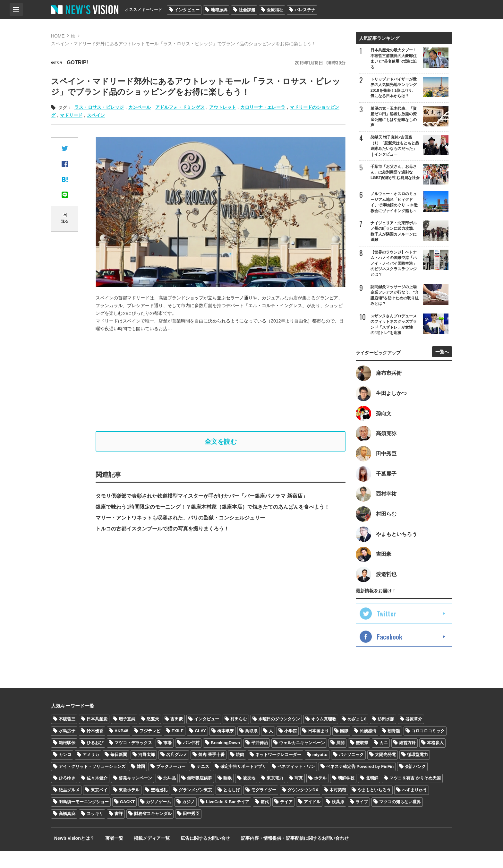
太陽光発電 (385, 772)
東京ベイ (99, 807)
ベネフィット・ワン (296, 783)
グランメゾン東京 (195, 807)
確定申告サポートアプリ (243, 783)
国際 (344, 748)
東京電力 (275, 795)
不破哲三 (67, 736)
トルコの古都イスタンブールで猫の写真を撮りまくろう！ (162, 530)
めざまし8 (357, 736)
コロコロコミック (428, 748)
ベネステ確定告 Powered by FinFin (360, 783)
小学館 (290, 748)
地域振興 (219, 10)
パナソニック (351, 772)
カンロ (65, 772)
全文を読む (221, 442)
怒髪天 (153, 736)
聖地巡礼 (159, 807)
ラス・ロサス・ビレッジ (99, 107)
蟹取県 (362, 760)
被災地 (249, 795)
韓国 (141, 783)
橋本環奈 (226, 748)
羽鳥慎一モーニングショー (84, 819)
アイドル (312, 819)
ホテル (320, 795)
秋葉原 (338, 819)
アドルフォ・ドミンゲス (180, 107)
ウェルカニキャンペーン (302, 760)
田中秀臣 (191, 831)
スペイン (96, 115)
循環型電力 (418, 772)
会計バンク (415, 783)
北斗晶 (170, 795)
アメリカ (91, 772)
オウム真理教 (324, 736)
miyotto (320, 772)
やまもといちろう (374, 807)
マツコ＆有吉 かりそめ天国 (415, 795)
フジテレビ (150, 748)
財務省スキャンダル (153, 831)
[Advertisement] (221, 382)
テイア (286, 819)
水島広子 (67, 748)
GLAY (200, 748)
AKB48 (121, 748)
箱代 (265, 819)
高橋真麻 (67, 831)
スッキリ (95, 831)
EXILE (178, 748)
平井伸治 (260, 760)
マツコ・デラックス (133, 760)
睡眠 (227, 795)
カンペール (140, 107)
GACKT (127, 819)
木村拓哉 (338, 807)
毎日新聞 (119, 772)
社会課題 (247, 10)
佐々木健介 (97, 795)
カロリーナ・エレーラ (263, 107)
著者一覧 (107, 855)
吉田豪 (177, 736)
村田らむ (239, 736)
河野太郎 (147, 772)
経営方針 (407, 760)
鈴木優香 (95, 748)
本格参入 (435, 760)
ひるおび (95, 760)
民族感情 (368, 748)
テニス (203, 783)
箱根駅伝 (67, 760)
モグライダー (264, 807)
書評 (119, 831)
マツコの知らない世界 (400, 819)
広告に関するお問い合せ (190, 855)
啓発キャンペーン (135, 795)
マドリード (71, 115)
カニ (384, 760)
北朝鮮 (372, 795)
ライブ (362, 819)
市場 (167, 760)
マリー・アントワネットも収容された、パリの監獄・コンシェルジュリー (180, 519)
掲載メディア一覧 (141, 855)
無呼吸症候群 (200, 795)
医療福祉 (275, 10)
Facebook (390, 654)
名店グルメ (177, 772)
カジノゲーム (158, 819)
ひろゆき (67, 795)
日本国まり (318, 748)
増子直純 (127, 736)
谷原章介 (414, 736)
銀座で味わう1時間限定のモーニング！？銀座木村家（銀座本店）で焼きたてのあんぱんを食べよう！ (213, 508)
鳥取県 (251, 748)
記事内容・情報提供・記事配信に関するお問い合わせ (275, 855)
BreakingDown (225, 760)
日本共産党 (97, 736)
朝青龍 (394, 748)
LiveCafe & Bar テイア (228, 819)
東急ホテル (129, 807)
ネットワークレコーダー (278, 772)
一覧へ (442, 361)
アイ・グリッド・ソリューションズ (92, 783)
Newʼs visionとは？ (71, 855)
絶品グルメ (69, 807)
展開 (340, 760)
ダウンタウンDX (303, 807)
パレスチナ (305, 10)
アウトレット (223, 107)
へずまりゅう (414, 807)
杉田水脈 (386, 736)
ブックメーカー (171, 783)
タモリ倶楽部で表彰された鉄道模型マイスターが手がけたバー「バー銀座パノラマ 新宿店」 (201, 498)
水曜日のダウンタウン (279, 736)
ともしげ (232, 807)
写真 (299, 795)
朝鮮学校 (346, 795)
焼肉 (240, 772)
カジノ (188, 819)
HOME (58, 36)
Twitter (387, 631)
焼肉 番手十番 (211, 772)
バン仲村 (191, 760)
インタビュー (187, 10)
